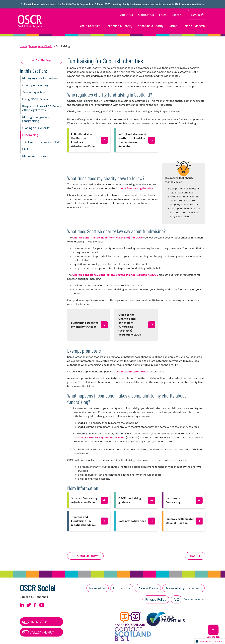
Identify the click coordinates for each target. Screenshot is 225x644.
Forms (173, 26)
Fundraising (30, 135)
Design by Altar (194, 599)
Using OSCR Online (35, 99)
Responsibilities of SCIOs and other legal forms (42, 108)
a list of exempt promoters (131, 372)
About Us (126, 15)
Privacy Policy (156, 599)
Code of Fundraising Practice (135, 188)
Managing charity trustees (40, 78)
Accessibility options (211, 642)
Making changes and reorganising (36, 119)
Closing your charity (36, 128)
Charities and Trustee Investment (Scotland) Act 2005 (108, 238)
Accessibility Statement (184, 588)
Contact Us (146, 15)
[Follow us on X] (29, 605)
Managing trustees (35, 156)
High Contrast (36, 622)
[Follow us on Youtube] (42, 605)
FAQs (163, 15)
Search (176, 15)
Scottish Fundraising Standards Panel (101, 438)
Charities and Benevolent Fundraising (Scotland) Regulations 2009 (115, 275)
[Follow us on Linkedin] (22, 605)
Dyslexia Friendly (38, 632)
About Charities (90, 26)
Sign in (197, 15)
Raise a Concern (194, 26)
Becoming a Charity (119, 26)
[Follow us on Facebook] (35, 605)
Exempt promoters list (44, 142)
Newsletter (98, 588)
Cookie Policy (148, 588)
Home (23, 46)
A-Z (176, 599)
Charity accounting (35, 85)
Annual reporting (34, 92)
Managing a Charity (150, 26)
